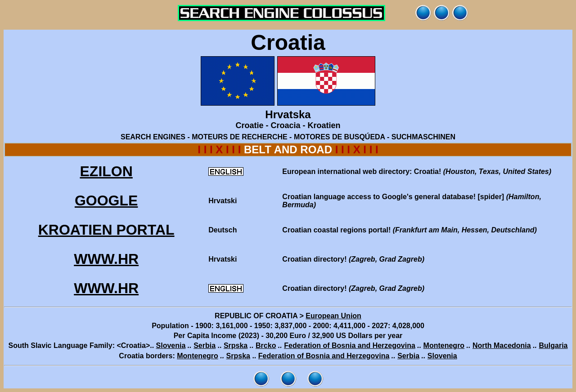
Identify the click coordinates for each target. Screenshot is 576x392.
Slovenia (171, 345)
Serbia (205, 345)
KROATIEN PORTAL (106, 230)
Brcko (266, 345)
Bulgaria (553, 345)
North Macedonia (502, 345)
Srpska (236, 345)
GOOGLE (106, 200)
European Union (333, 316)
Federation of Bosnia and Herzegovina (350, 345)
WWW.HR (106, 259)
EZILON (106, 171)
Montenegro (444, 345)
